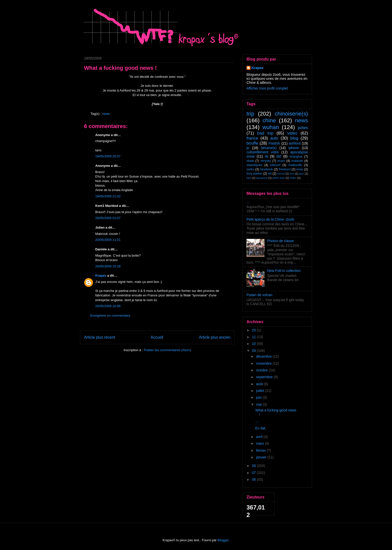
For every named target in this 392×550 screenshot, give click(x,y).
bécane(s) (269, 148)
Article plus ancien (215, 337)
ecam (281, 161)
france (252, 138)
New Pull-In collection (284, 271)
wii (270, 174)
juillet (260, 391)
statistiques (254, 165)
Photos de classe (281, 241)
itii (266, 156)
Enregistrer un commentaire (110, 316)
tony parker (254, 174)
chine (269, 120)
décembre (264, 356)
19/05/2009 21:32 (108, 196)
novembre (264, 363)
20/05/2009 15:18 (108, 266)
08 (254, 466)
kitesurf (275, 165)
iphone (294, 148)
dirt (279, 156)
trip (250, 114)
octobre (262, 370)
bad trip (265, 133)
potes (303, 128)
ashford (295, 143)
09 (254, 351)
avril (260, 437)
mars (260, 443)
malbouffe (295, 165)
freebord (285, 169)
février (261, 450)
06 (254, 479)
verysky (266, 161)
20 (254, 330)
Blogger (223, 540)
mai (259, 404)
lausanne (262, 178)
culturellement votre (263, 152)
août (260, 384)
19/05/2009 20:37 (108, 156)
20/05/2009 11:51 (108, 240)
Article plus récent (99, 337)
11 (254, 337)
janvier (262, 457)
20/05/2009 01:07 (108, 218)
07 (254, 473)
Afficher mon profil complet (267, 88)
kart (249, 178)
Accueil (157, 337)
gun (302, 174)
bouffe (252, 143)
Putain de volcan (259, 295)
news (106, 114)
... (248, 202)
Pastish (274, 143)
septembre (265, 377)
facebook (266, 169)
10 (254, 344)
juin (259, 397)
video (293, 178)
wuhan (271, 127)
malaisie (297, 161)
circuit (281, 174)
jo (248, 148)
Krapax (101, 276)
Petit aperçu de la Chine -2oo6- (271, 219)
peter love (279, 178)
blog (294, 138)
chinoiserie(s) (291, 114)
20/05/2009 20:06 (108, 306)
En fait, (261, 428)
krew (300, 169)
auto (274, 138)
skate (250, 161)
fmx (292, 174)
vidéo (292, 133)
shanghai (296, 157)
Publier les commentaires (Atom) (167, 350)
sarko (250, 169)
